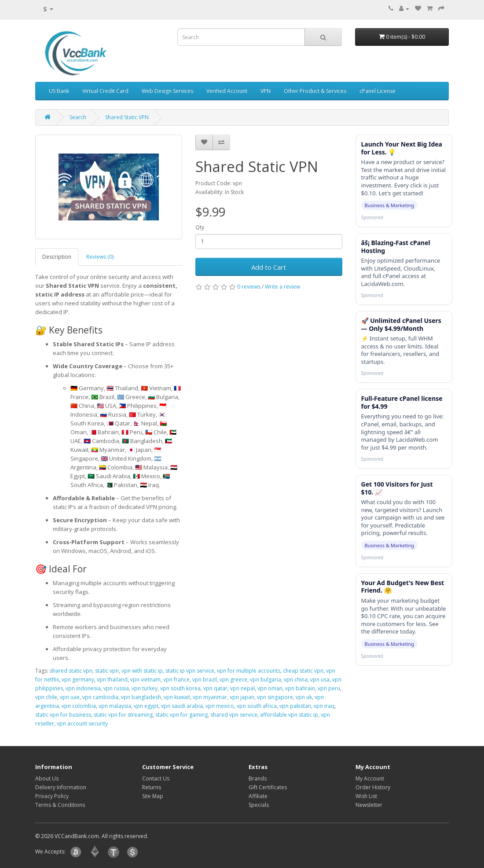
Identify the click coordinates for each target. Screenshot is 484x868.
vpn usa (320, 679)
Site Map (153, 796)
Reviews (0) (100, 257)
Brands (258, 778)
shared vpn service (234, 715)
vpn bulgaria (266, 679)
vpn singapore (275, 697)
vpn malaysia (115, 706)
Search (78, 117)
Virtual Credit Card (105, 91)
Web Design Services (167, 91)
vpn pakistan (295, 706)
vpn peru (329, 688)
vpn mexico (220, 706)
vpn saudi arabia (182, 706)
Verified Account (227, 91)
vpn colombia (79, 706)
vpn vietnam (145, 679)
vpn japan (242, 697)
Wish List (366, 796)
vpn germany (78, 679)
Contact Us (156, 778)
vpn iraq (324, 706)
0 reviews (249, 287)
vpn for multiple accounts (249, 671)
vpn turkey (145, 688)
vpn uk (304, 697)
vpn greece (233, 679)
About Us (47, 778)
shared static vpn (71, 671)
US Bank (59, 91)
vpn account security (82, 723)
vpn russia (116, 688)
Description (57, 257)
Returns (152, 787)
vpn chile (46, 697)
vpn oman (270, 688)
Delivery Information (61, 787)
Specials (259, 805)
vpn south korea (180, 688)
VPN (266, 91)
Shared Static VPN (127, 117)
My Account (370, 778)
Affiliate (258, 796)
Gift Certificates (268, 787)
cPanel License (378, 91)
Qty (200, 227)
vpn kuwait (177, 697)
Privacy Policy (52, 796)
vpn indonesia (83, 688)
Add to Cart (269, 267)
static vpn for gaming (181, 715)
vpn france (176, 679)
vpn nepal (242, 688)
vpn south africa (257, 706)
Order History (373, 787)
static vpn (107, 671)
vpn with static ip (142, 671)
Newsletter (369, 805)
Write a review (282, 287)
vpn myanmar (210, 697)
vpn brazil (205, 679)
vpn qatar (215, 688)
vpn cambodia (100, 697)
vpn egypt (146, 706)
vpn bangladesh (141, 697)
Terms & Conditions (60, 805)
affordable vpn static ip (289, 715)
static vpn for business (63, 715)
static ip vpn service (190, 671)
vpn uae (70, 697)
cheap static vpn (303, 671)
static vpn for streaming (123, 715)
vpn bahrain (300, 688)
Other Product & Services (315, 91)
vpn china (296, 679)
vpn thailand (112, 679)
